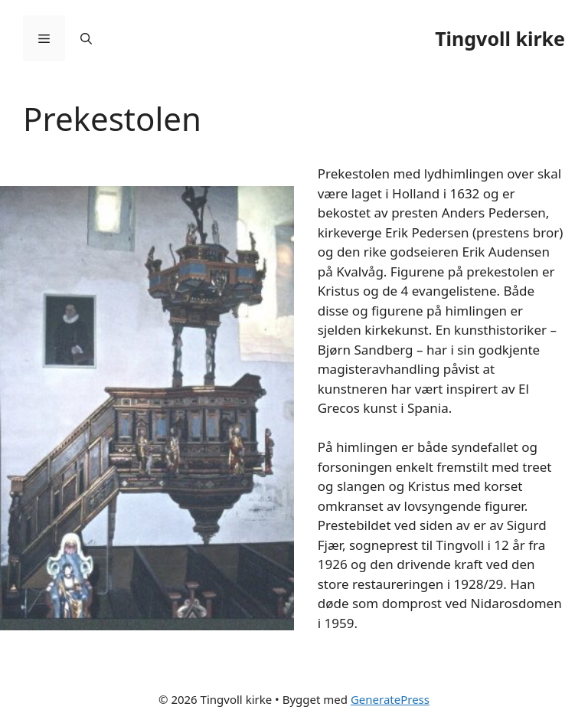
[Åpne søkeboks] (86, 38)
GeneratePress (390, 699)
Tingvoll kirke (500, 38)
